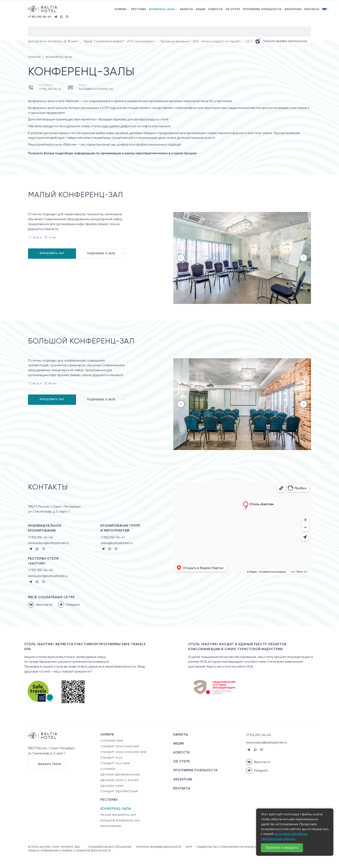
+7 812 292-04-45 (40, 570)
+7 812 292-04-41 (50, 89)
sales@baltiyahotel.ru (96, 89)
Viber (44, 549)
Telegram (31, 549)
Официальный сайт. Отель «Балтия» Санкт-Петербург (43, 9)
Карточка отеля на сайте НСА (230, 667)
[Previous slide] (181, 258)
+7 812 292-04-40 (41, 538)
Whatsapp (37, 549)
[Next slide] (303, 258)
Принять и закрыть (282, 848)
